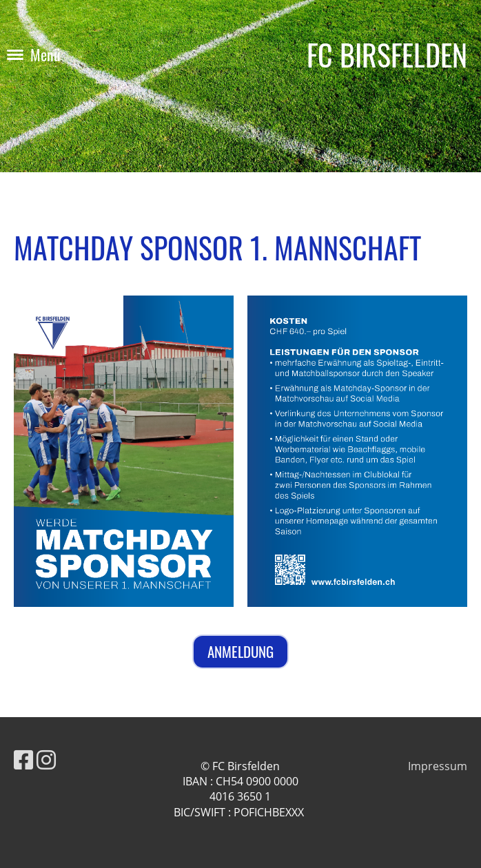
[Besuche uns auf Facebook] (23, 759)
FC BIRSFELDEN (387, 55)
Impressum (438, 766)
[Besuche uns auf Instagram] (46, 759)
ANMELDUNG (240, 651)
